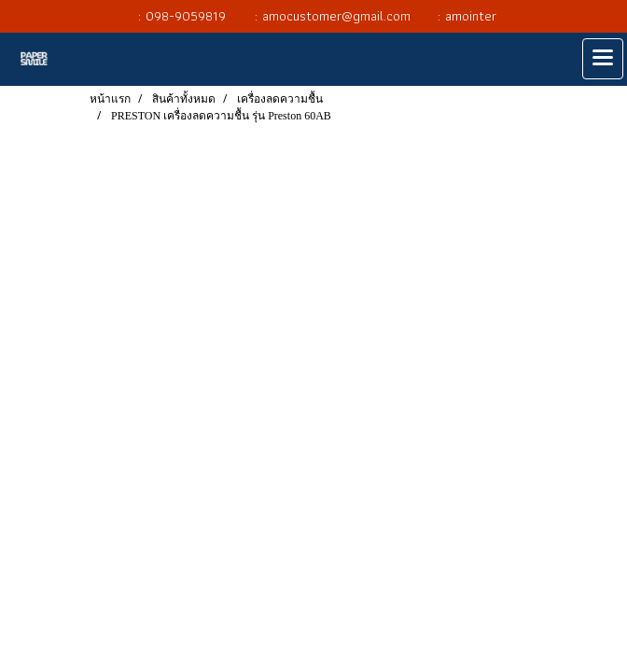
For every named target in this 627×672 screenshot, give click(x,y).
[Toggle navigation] (603, 59)
